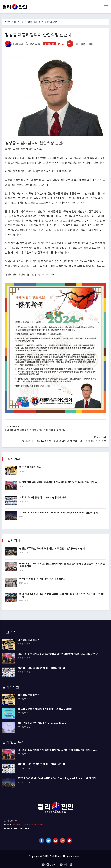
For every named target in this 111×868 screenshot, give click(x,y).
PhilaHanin (14, 44)
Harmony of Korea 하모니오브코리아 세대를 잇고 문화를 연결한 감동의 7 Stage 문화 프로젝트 (62, 565)
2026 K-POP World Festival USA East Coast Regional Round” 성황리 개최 (58, 513)
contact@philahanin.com (28, 825)
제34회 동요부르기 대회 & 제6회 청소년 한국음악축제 (45, 709)
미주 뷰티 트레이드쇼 (30, 467)
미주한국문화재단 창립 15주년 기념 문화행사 (42, 579)
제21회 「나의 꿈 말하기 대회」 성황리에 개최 (43, 497)
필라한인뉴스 (49, 864)
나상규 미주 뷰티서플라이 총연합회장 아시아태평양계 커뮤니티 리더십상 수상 (59, 482)
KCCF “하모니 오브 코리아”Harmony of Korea (42, 723)
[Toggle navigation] (105, 7)
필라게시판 (19, 22)
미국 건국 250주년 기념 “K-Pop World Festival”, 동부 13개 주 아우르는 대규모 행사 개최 (62, 595)
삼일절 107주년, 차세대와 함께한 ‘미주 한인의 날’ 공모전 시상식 (52, 548)
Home (8, 22)
